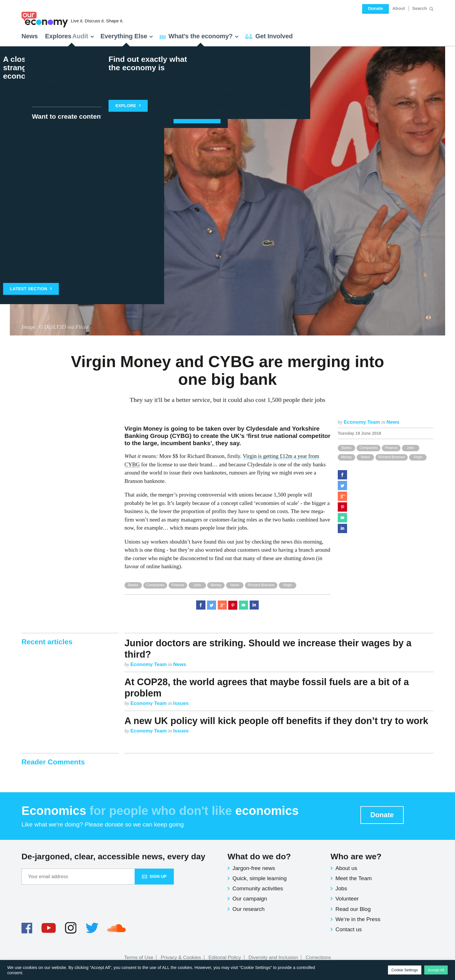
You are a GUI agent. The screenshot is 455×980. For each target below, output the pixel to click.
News (30, 36)
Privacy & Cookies (181, 958)
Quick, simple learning (260, 878)
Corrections (318, 958)
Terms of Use (139, 958)
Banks (346, 448)
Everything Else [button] (127, 36)
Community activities (258, 888)
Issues (181, 703)
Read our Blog (353, 909)
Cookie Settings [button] (405, 970)
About (399, 8)
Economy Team (362, 422)
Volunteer (347, 899)
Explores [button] (70, 36)
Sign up (154, 876)
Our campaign (250, 899)
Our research (249, 909)
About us (346, 868)
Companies (369, 448)
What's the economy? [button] (199, 36)
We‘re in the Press (358, 919)
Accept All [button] (436, 970)
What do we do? (259, 856)
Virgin (418, 457)
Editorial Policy (225, 958)
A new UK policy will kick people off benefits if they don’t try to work (276, 721)
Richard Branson (392, 457)
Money (346, 457)
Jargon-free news (254, 868)
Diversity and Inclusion (273, 958)
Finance (391, 448)
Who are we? (356, 856)
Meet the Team (354, 878)
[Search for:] (420, 8)
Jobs (411, 448)
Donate (375, 8)
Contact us (349, 929)
